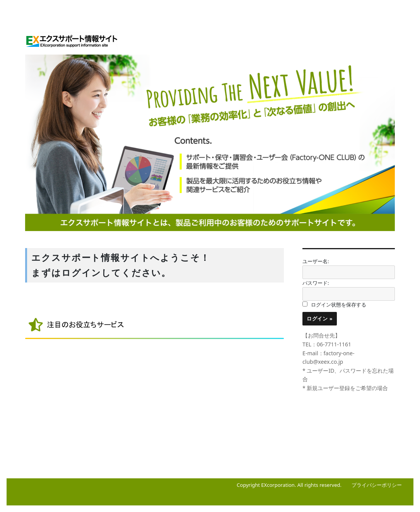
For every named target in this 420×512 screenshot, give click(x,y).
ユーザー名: (316, 261)
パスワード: (316, 283)
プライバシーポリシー (377, 485)
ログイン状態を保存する (339, 305)
